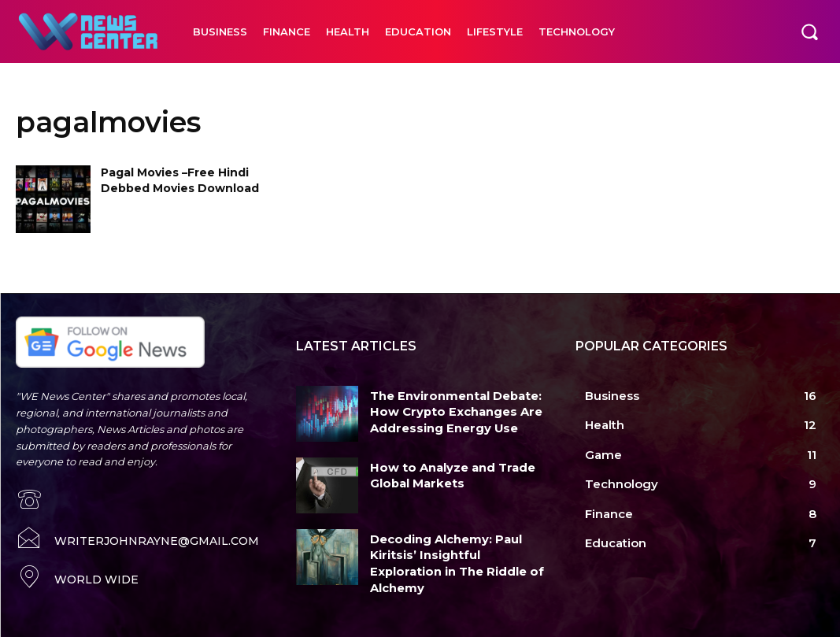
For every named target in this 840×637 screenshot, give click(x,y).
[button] (809, 31)
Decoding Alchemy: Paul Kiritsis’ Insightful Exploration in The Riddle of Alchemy (451, 553)
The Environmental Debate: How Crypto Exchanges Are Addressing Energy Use (446, 409)
